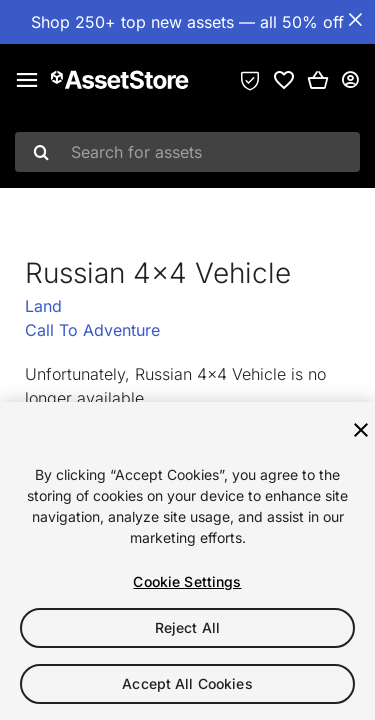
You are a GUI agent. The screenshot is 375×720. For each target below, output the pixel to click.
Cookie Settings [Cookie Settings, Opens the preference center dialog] (187, 581)
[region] (187, 561)
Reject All (187, 627)
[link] (284, 80)
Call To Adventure (92, 330)
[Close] (361, 430)
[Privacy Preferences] (250, 80)
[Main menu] (27, 80)
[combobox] (187, 152)
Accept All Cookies (187, 683)
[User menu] (350, 80)
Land (43, 306)
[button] (318, 80)
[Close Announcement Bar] (355, 20)
